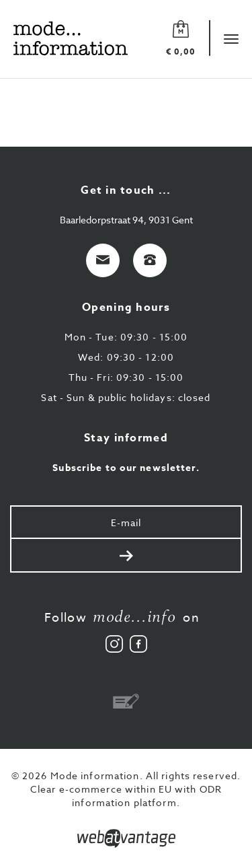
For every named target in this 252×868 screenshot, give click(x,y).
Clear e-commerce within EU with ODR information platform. (126, 796)
